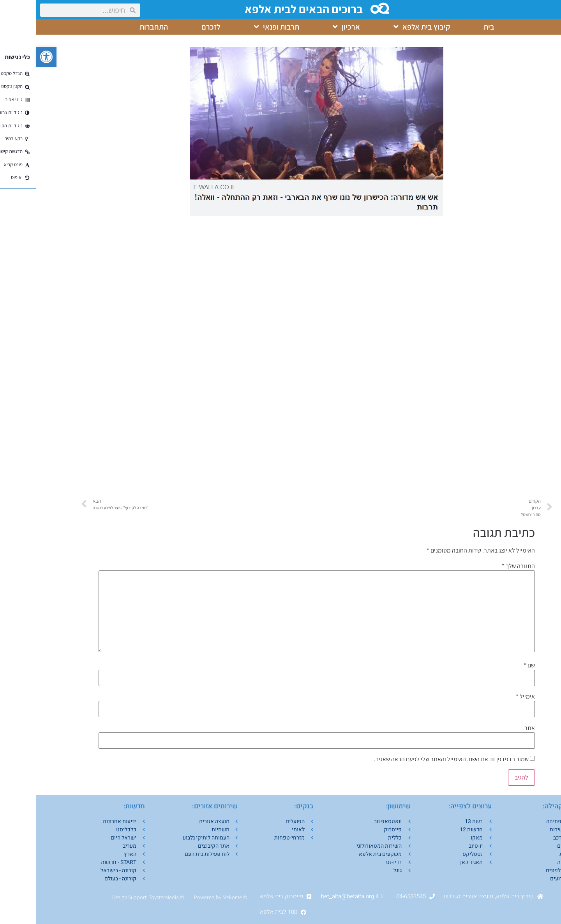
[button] (10, 57)
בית (453, 27)
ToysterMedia (128, 897)
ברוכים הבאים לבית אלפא (269, 9)
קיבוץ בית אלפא (385, 27)
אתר (493, 728)
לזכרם (175, 27)
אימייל (489, 697)
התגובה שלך (482, 566)
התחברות (117, 27)
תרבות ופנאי (240, 27)
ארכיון (310, 27)
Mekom (195, 897)
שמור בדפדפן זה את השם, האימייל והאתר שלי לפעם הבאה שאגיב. (415, 759)
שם (493, 665)
